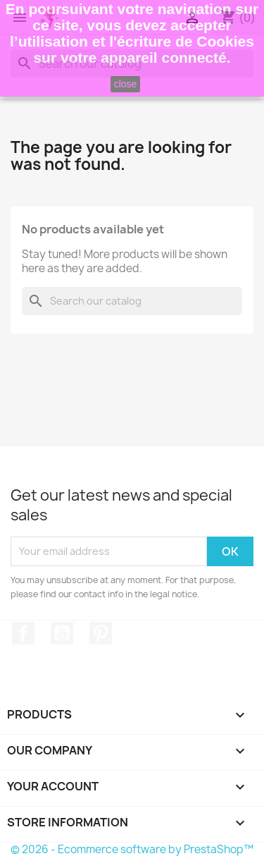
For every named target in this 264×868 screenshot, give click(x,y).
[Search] (132, 301)
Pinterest (101, 633)
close (126, 84)
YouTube (62, 633)
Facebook (23, 633)
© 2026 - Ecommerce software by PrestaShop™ (132, 849)
